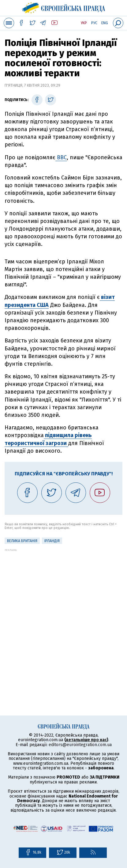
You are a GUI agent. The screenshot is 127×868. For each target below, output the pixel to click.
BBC (61, 157)
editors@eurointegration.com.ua (80, 745)
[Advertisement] (63, 615)
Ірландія (52, 541)
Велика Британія (22, 541)
